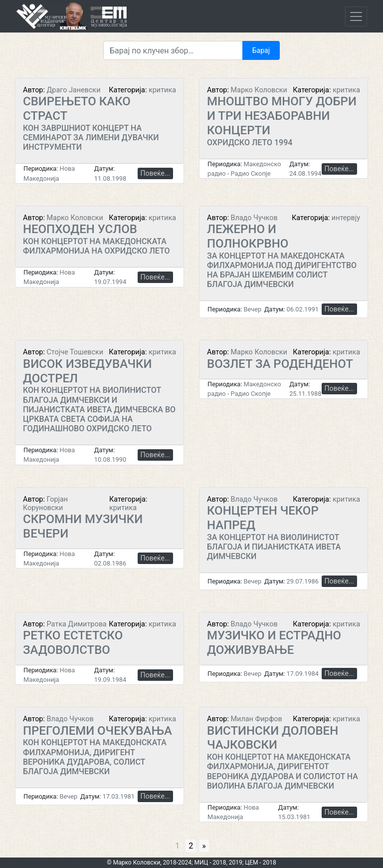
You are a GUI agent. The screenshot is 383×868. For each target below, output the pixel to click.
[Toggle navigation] (356, 16)
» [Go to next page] (204, 846)
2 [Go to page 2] (191, 846)
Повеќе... (155, 173)
